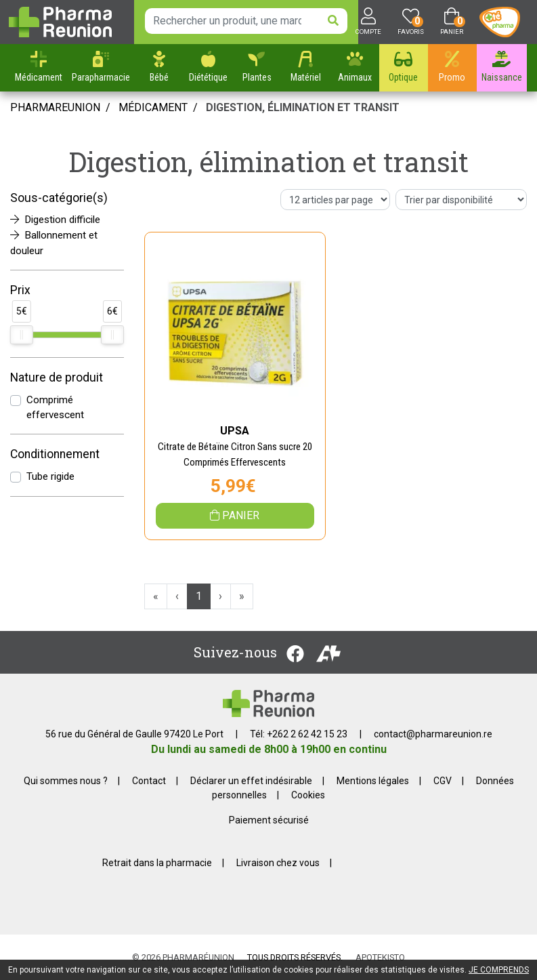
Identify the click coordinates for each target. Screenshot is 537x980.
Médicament (153, 107)
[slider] (22, 335)
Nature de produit (57, 377)
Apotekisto (380, 957)
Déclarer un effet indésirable (251, 781)
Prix (20, 290)
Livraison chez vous (278, 863)
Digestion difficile (55, 220)
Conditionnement (55, 454)
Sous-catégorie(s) (59, 198)
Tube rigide (50, 476)
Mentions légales (373, 781)
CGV (443, 781)
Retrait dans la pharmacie (157, 863)
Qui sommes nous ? (66, 781)
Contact (149, 781)
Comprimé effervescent (55, 408)
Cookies (308, 795)
